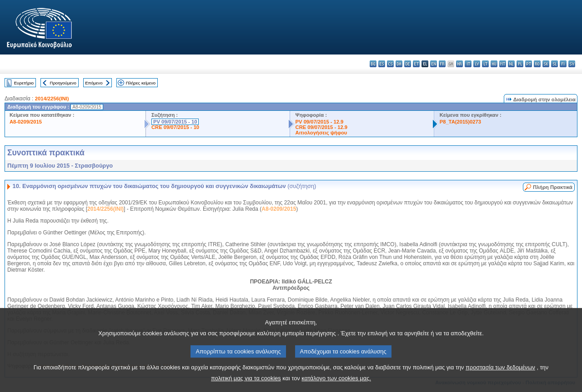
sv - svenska (572, 64)
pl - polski (520, 64)
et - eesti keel (416, 64)
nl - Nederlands (511, 64)
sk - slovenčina (546, 64)
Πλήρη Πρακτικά (553, 187)
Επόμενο (94, 83)
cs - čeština (390, 64)
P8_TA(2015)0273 (460, 122)
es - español (382, 64)
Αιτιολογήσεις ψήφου (321, 133)
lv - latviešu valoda (477, 64)
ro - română (537, 64)
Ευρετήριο (24, 83)
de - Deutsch (408, 64)
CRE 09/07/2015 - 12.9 (321, 127)
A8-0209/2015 (26, 122)
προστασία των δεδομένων (500, 376)
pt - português (529, 64)
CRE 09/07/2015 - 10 (175, 127)
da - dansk (399, 64)
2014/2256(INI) (52, 99)
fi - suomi (563, 64)
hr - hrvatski (459, 64)
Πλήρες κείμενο (141, 83)
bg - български (373, 64)
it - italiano (468, 64)
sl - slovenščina (554, 64)
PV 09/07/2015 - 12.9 (320, 122)
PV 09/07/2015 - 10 (175, 122)
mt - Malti (503, 64)
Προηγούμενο (63, 83)
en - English (434, 64)
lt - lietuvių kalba (485, 64)
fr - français (442, 64)
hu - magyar (494, 64)
